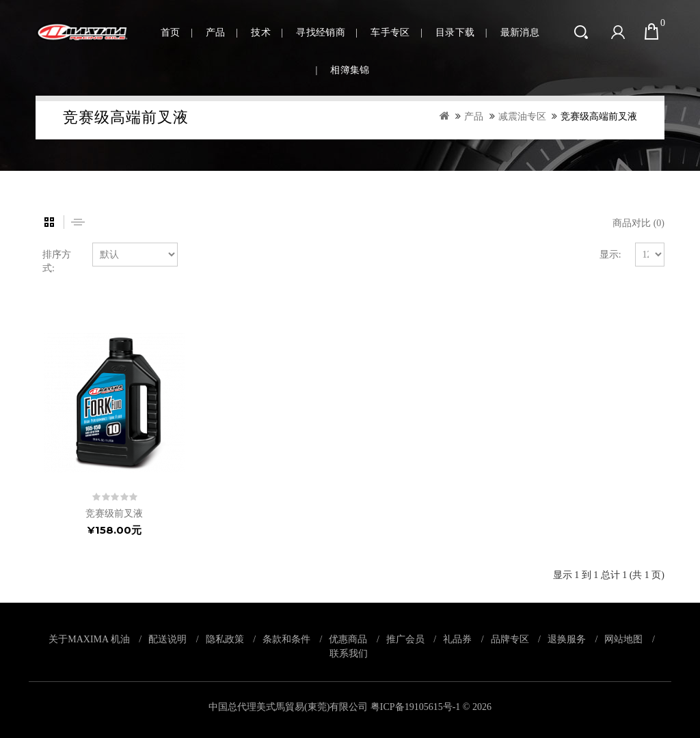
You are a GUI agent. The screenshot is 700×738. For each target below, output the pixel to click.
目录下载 (455, 32)
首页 (171, 32)
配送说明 (167, 639)
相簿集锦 (350, 70)
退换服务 (567, 639)
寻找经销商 (321, 32)
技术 (261, 32)
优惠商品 (348, 639)
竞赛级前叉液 (114, 514)
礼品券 (457, 639)
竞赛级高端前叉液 (599, 117)
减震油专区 (522, 117)
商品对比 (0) (638, 223)
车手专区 (390, 32)
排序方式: (57, 261)
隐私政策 (225, 639)
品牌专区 (510, 639)
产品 (216, 32)
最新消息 (520, 32)
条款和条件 (286, 639)
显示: (610, 255)
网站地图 (623, 639)
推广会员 (405, 639)
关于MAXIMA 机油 (89, 639)
